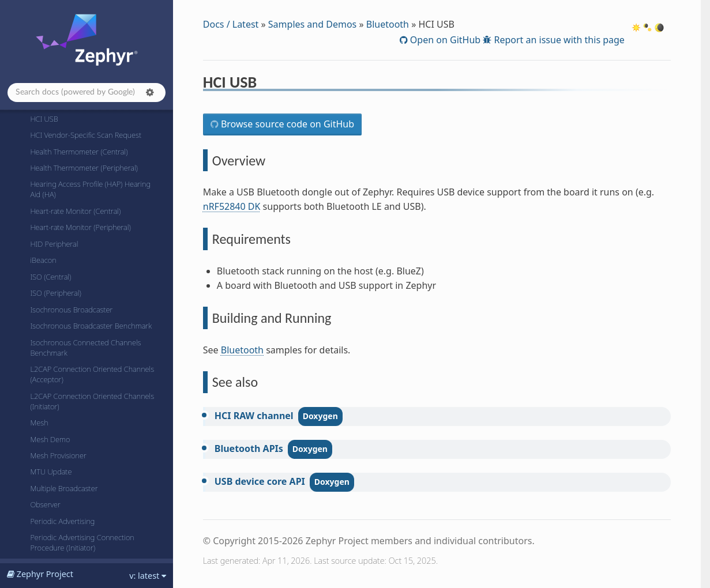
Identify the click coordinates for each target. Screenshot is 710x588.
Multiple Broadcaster (64, 488)
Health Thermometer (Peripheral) (84, 168)
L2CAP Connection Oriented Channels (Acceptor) (92, 374)
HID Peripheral (54, 244)
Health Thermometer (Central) (79, 152)
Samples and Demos (312, 24)
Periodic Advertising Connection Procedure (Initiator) (82, 542)
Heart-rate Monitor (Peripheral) (80, 227)
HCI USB (44, 119)
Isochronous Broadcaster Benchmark (91, 326)
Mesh (39, 423)
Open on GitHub (444, 40)
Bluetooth (388, 24)
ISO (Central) (50, 277)
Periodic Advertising (62, 521)
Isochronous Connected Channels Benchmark (85, 348)
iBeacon (43, 260)
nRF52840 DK (232, 206)
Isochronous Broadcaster (71, 310)
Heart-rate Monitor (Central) (75, 211)
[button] (150, 92)
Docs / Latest (231, 24)
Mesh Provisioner (58, 455)
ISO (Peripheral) (55, 293)
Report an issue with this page (558, 40)
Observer (45, 504)
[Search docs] (87, 93)
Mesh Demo (50, 439)
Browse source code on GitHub (286, 124)
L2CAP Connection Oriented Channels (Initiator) (92, 401)
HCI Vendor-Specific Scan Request (86, 135)
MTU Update (51, 472)
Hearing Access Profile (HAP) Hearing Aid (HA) (90, 189)
